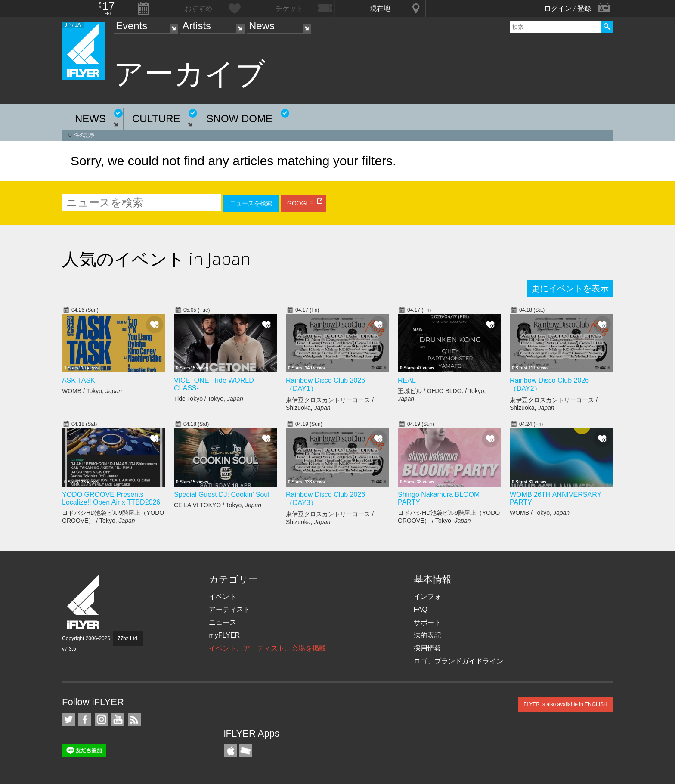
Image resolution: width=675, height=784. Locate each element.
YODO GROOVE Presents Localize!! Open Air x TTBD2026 (111, 498)
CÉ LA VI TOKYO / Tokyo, (218, 505)
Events (132, 26)
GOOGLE (300, 203)
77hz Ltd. (128, 638)
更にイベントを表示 (570, 288)
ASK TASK (79, 380)
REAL (407, 380)
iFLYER (84, 602)
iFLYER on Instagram (102, 719)
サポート (427, 622)
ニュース (223, 622)
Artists (197, 26)
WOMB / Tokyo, (92, 391)
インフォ (427, 597)
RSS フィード (134, 719)
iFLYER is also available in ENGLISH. (565, 704)
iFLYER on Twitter (68, 719)
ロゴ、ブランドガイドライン (458, 661)
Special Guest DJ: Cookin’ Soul (222, 494)
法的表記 (427, 635)
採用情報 (427, 648)
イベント (223, 597)
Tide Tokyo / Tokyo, (209, 399)
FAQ (421, 609)
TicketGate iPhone (245, 751)
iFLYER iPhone (230, 751)
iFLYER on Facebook (85, 719)
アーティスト (229, 609)
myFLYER (224, 635)
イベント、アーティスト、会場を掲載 (267, 648)
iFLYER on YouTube (118, 719)
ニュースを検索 (251, 203)
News (262, 26)
